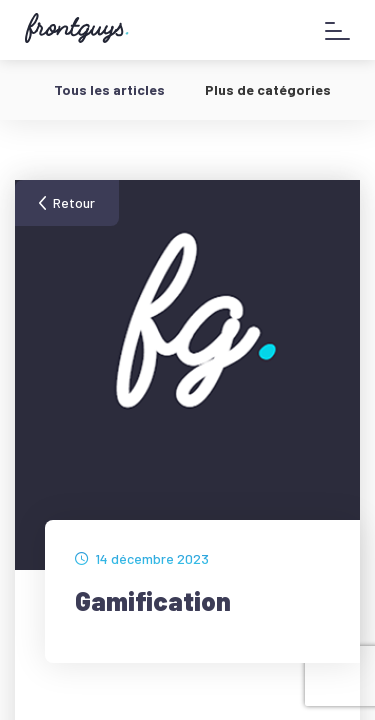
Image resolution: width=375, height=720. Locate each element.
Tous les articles (109, 89)
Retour (74, 202)
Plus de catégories (268, 89)
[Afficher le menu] (337, 30)
